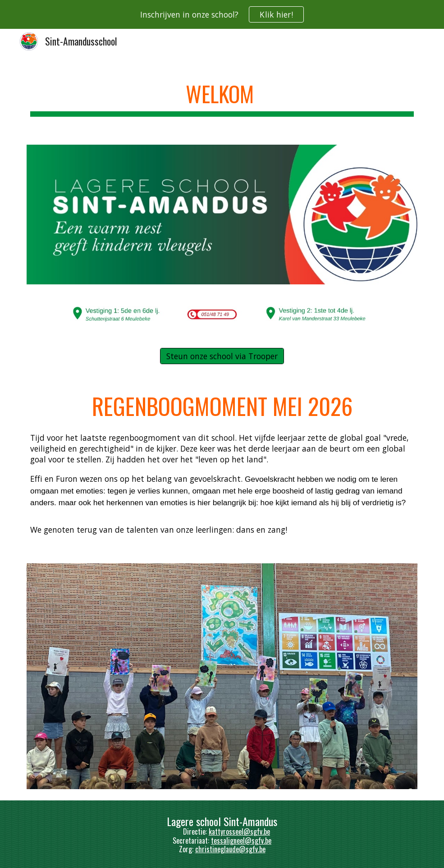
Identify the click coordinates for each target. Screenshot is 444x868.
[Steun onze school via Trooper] (222, 356)
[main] (222, 95)
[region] (222, 14)
